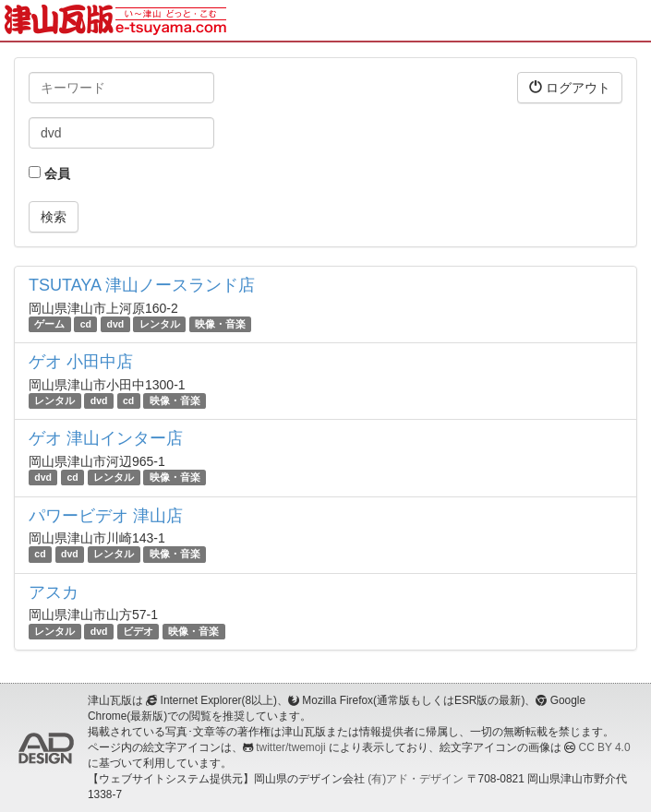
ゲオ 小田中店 (81, 362)
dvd (116, 324)
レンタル (160, 324)
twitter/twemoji (290, 747)
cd (86, 324)
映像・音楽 (220, 324)
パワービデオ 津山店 (106, 516)
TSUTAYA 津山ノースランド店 (142, 285)
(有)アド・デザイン (416, 779)
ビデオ (138, 631)
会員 (49, 173)
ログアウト (570, 87)
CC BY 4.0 (605, 747)
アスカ (54, 592)
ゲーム (49, 324)
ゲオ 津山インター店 (106, 438)
